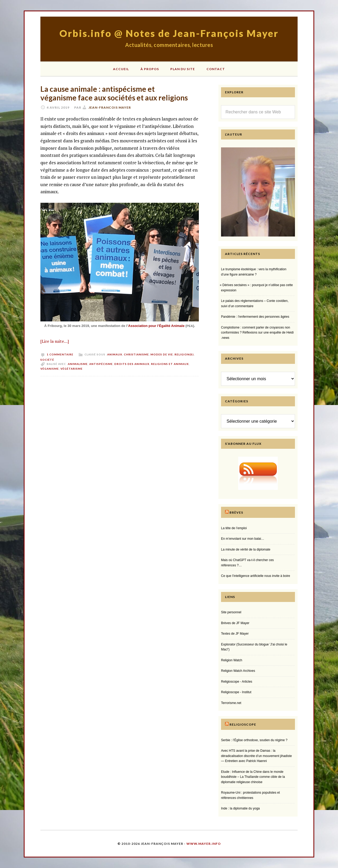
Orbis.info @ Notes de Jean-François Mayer (169, 33)
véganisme (50, 369)
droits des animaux (132, 364)
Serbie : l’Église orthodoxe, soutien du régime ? (254, 740)
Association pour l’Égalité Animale (156, 326)
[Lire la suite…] (55, 341)
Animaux (115, 354)
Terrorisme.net (231, 703)
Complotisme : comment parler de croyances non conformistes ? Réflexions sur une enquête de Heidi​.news (257, 333)
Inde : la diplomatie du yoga (240, 808)
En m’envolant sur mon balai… (243, 539)
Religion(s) (184, 354)
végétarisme (72, 369)
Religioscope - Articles (237, 682)
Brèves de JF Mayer (235, 623)
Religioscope (243, 724)
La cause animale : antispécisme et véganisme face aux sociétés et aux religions (114, 93)
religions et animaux (170, 364)
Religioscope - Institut (236, 692)
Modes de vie (162, 354)
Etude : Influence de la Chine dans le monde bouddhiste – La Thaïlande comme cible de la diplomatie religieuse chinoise (253, 777)
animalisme (78, 364)
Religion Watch (232, 660)
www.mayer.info (204, 844)
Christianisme (136, 354)
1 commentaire (60, 354)
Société (47, 360)
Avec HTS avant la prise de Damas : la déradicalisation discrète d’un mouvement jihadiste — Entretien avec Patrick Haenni (256, 756)
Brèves (236, 512)
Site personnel (231, 612)
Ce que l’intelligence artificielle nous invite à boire (255, 576)
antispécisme (101, 364)
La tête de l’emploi (234, 528)
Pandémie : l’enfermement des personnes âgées (255, 317)
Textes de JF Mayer (235, 634)
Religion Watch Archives (238, 671)
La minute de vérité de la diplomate (246, 549)
